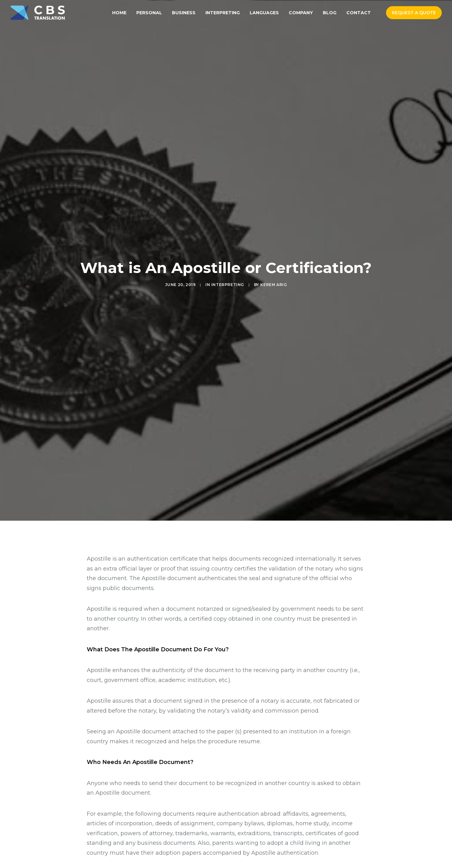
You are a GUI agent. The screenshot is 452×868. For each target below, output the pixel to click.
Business (184, 13)
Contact (359, 13)
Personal (149, 13)
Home (119, 13)
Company (301, 13)
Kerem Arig (274, 253)
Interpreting (223, 13)
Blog (330, 13)
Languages (264, 13)
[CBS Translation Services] (38, 13)
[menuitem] (119, 13)
